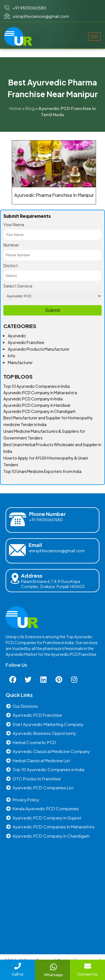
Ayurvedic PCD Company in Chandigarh (39, 411)
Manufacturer (20, 362)
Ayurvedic (17, 336)
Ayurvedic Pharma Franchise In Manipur (54, 195)
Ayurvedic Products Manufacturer (39, 349)
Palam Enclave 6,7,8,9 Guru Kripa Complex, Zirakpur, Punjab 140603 (53, 584)
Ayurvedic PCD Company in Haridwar (37, 405)
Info (12, 356)
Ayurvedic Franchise (26, 342)
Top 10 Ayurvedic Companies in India (37, 386)
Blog (30, 108)
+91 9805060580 (46, 520)
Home (15, 108)
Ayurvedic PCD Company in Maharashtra (40, 393)
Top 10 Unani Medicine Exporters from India (42, 471)
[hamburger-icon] (95, 36)
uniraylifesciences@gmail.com (57, 551)
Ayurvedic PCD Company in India (33, 399)
